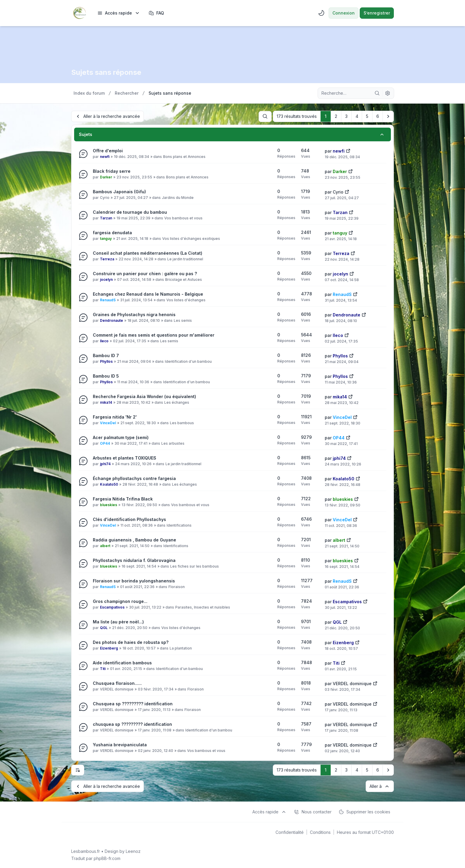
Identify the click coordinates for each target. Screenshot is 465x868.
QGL (104, 627)
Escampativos (112, 607)
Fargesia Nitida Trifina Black (123, 499)
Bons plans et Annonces (184, 156)
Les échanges (177, 402)
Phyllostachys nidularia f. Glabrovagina (134, 560)
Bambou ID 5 (106, 376)
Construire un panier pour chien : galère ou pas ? (145, 273)
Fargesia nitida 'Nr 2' (115, 417)
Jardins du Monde (178, 197)
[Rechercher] (377, 93)
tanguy (106, 238)
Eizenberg (109, 648)
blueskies (109, 505)
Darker (106, 177)
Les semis (183, 320)
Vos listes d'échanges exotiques (191, 238)
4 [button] (357, 116)
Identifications (179, 525)
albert (105, 545)
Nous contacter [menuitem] (313, 811)
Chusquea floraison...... (117, 683)
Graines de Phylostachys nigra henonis (134, 314)
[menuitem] (119, 13)
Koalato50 (109, 484)
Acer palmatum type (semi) (121, 437)
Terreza (107, 259)
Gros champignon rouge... (120, 601)
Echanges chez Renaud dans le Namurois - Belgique (148, 294)
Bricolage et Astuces (184, 279)
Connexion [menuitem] (344, 13)
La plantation (181, 648)
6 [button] (378, 116)
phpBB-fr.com (107, 858)
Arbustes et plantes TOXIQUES (125, 458)
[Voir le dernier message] (348, 150)
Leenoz (133, 851)
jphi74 (105, 464)
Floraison (177, 586)
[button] (388, 116)
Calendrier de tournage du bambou (130, 212)
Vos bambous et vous (183, 218)
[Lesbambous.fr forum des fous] (79, 13)
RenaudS (108, 300)
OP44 (105, 443)
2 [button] (336, 116)
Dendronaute (112, 320)
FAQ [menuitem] (156, 13)
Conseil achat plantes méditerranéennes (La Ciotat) (148, 253)
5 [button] (367, 116)
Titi (103, 668)
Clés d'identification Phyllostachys (129, 519)
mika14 (106, 402)
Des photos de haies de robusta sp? (131, 642)
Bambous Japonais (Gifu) (119, 191)
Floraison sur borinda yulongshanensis (134, 580)
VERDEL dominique (117, 689)
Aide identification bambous (122, 662)
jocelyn (106, 279)
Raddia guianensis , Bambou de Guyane (134, 540)
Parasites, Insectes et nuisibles (203, 607)
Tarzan (106, 218)
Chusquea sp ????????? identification (133, 703)
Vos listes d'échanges (186, 300)
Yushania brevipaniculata (120, 744)
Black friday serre (112, 171)
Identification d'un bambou (188, 361)
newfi (105, 156)
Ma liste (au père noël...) (118, 621)
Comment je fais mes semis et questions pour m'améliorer (154, 335)
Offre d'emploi (108, 150)
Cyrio (105, 197)
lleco (104, 341)
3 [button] (346, 116)
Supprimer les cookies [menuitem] (364, 811)
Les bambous (182, 423)
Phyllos (106, 361)
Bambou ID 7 (106, 355)
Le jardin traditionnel (185, 259)
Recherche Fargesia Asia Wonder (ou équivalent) (144, 396)
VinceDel (108, 423)
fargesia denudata (112, 232)
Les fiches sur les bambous (195, 566)
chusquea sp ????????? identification (132, 724)
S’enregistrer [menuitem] (377, 13)
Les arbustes (173, 443)
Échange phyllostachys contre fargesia (134, 478)
